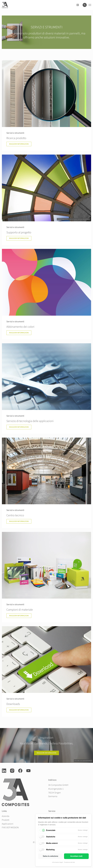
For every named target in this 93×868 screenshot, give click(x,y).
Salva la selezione (51, 856)
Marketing (50, 850)
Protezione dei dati (69, 862)
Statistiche (51, 837)
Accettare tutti (76, 856)
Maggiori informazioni (46, 753)
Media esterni (52, 843)
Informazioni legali (57, 862)
